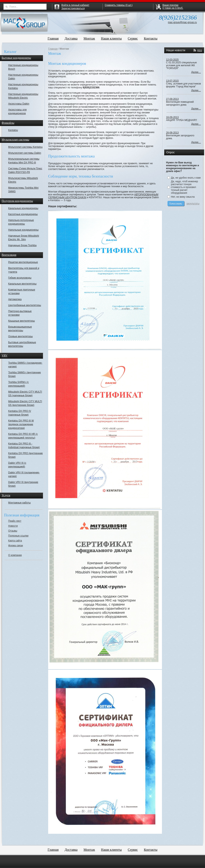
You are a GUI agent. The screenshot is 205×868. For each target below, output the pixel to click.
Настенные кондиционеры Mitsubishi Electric (23, 96)
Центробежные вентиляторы (25, 305)
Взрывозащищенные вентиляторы (20, 329)
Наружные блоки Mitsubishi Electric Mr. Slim (24, 238)
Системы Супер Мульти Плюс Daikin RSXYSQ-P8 (25, 170)
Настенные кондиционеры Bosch (23, 67)
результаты (193, 204)
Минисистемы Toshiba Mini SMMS (23, 190)
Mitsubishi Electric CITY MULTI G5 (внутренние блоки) (25, 403)
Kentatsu (13, 130)
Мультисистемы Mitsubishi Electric (23, 180)
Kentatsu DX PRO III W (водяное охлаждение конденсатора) (21, 424)
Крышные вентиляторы (22, 321)
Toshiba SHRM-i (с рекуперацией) (18, 384)
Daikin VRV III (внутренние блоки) (23, 484)
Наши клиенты (111, 38)
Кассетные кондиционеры (23, 214)
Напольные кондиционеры (23, 230)
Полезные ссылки (18, 536)
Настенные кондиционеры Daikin (23, 77)
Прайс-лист (15, 521)
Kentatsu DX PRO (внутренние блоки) (26, 455)
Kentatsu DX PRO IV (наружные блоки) (20, 413)
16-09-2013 (172, 117)
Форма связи (16, 546)
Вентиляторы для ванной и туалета (24, 270)
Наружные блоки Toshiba (22, 245)
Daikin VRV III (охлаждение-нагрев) (24, 474)
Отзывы (13, 531)
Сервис (133, 38)
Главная (53, 38)
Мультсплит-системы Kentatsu (25, 147)
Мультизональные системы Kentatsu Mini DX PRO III (24, 161)
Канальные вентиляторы (22, 284)
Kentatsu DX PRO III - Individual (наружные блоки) (24, 445)
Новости (13, 526)
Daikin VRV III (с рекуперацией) (17, 465)
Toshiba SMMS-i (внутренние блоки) (24, 374)
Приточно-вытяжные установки (20, 313)
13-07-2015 (172, 81)
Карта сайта (15, 541)
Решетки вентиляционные (23, 262)
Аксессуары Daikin (19, 104)
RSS (200, 50)
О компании (15, 555)
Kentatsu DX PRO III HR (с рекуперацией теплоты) (23, 436)
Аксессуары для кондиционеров (17, 112)
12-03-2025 (172, 60)
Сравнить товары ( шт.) (119, 5)
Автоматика (15, 299)
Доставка (71, 38)
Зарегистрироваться (73, 8)
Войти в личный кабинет (75, 5)
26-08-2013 (172, 133)
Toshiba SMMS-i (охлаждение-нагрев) (25, 365)
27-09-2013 (172, 99)
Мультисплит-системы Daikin (25, 153)
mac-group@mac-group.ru (182, 22)
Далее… (196, 72)
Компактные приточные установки (22, 292)
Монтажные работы (19, 503)
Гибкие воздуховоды (20, 278)
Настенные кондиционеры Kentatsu (23, 86)
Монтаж (89, 38)
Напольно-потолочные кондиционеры (21, 222)
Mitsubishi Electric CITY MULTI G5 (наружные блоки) (25, 394)
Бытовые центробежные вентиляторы (22, 344)
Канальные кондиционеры (23, 208)
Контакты (151, 38)
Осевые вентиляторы (20, 336)
